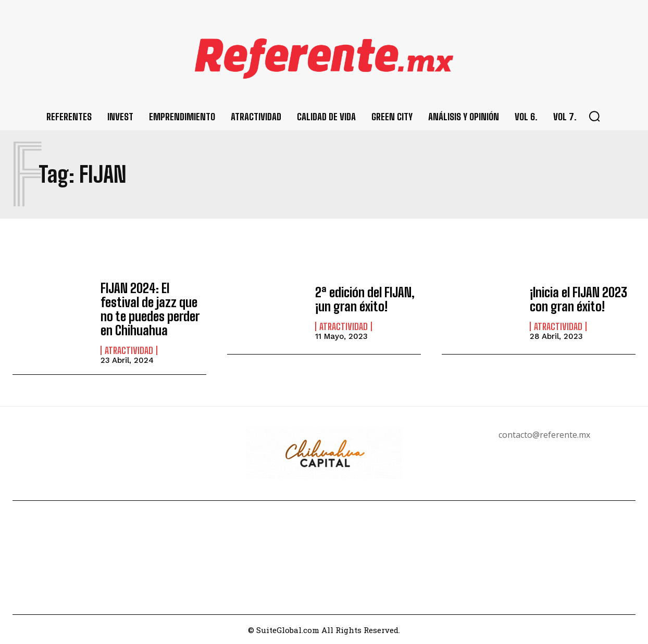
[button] (594, 116)
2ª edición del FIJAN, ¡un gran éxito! (365, 300)
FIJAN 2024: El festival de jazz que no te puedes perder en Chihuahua (149, 309)
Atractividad (129, 349)
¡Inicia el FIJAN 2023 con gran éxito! (578, 300)
